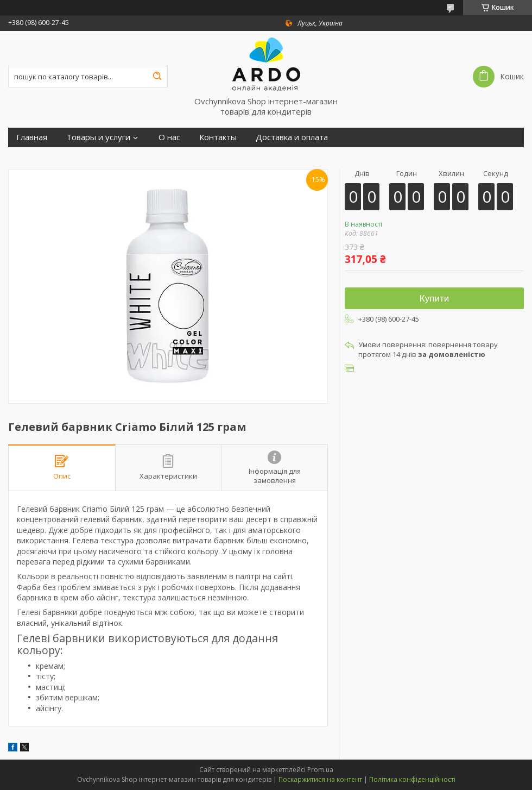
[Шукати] (157, 77)
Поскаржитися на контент (320, 779)
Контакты (218, 137)
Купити (434, 299)
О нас (169, 137)
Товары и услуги (98, 137)
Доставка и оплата (292, 137)
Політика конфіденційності (412, 779)
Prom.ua (320, 770)
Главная (32, 137)
